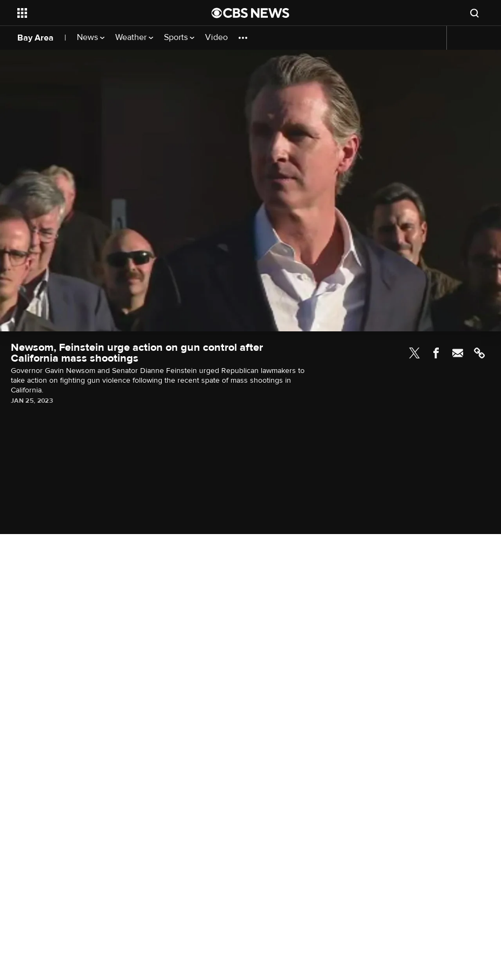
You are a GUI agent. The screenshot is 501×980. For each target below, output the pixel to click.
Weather (134, 38)
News (91, 38)
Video (216, 38)
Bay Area (35, 38)
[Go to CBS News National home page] (250, 13)
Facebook (436, 353)
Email (458, 353)
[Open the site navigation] (95, 13)
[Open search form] (474, 13)
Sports (179, 38)
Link (479, 353)
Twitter (414, 353)
